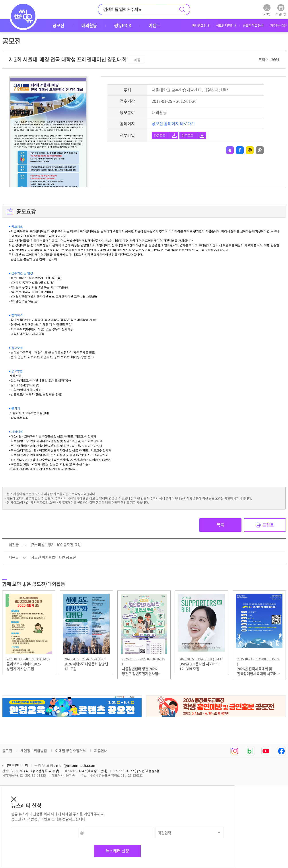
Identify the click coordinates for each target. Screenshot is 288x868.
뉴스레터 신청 (117, 851)
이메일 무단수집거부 (71, 751)
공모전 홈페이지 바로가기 (173, 124)
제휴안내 (101, 751)
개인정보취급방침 (34, 751)
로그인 (267, 10)
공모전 (7, 751)
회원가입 (281, 10)
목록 (220, 525)
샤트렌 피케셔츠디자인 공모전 (54, 557)
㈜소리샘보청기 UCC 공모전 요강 (56, 545)
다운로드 (160, 135)
